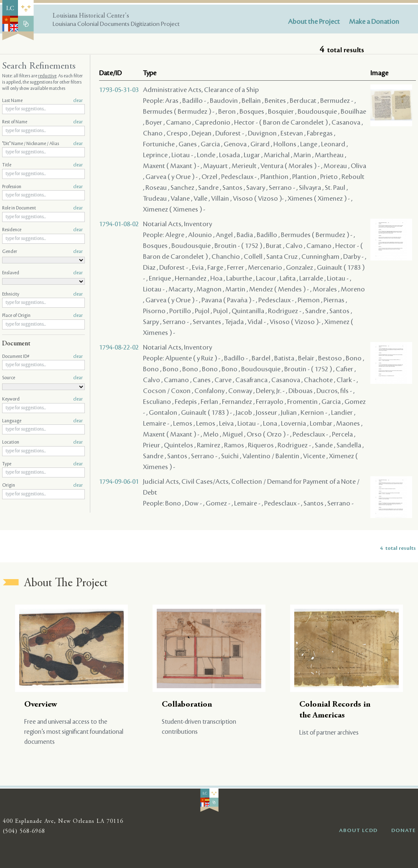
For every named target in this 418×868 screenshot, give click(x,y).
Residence (42, 230)
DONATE (404, 830)
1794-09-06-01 (119, 482)
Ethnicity (42, 294)
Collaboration (187, 705)
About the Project (314, 22)
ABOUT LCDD (358, 830)
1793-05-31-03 (119, 90)
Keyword (42, 399)
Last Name (42, 101)
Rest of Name (42, 122)
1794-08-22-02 (119, 347)
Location (42, 442)
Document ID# (42, 357)
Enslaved (42, 273)
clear (78, 101)
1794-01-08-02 (119, 224)
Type (42, 464)
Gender (42, 252)
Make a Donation (374, 22)
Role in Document (42, 208)
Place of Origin (42, 316)
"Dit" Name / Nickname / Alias (42, 144)
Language (42, 421)
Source (42, 378)
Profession (42, 187)
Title (42, 165)
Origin (42, 485)
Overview (41, 705)
